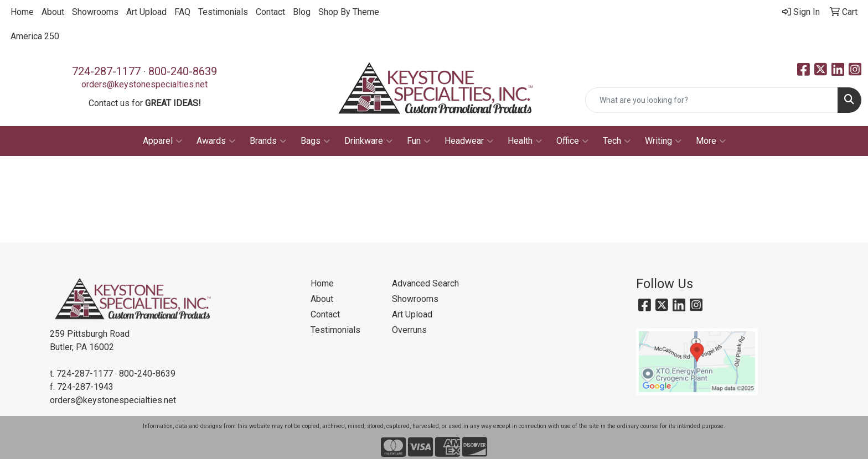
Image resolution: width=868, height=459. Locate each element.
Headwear (469, 141)
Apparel (162, 141)
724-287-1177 (106, 71)
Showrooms (95, 12)
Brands (268, 141)
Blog (302, 12)
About (53, 12)
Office (572, 141)
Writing (663, 141)
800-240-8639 (183, 71)
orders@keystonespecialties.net (144, 84)
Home (22, 12)
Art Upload (146, 12)
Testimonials (223, 12)
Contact (270, 12)
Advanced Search (425, 283)
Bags (315, 141)
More (711, 141)
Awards (216, 141)
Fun (418, 141)
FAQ (182, 12)
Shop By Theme (349, 12)
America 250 (35, 36)
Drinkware (368, 141)
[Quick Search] (712, 100)
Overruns (409, 330)
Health (525, 141)
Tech (617, 141)
